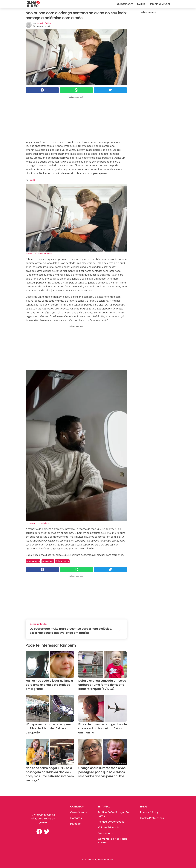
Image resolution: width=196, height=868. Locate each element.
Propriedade (105, 833)
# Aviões (48, 561)
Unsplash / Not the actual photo (39, 253)
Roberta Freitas (44, 23)
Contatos (76, 818)
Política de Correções (111, 822)
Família (141, 4)
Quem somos (79, 812)
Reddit (32, 180)
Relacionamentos (160, 4)
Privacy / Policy (149, 812)
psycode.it (76, 824)
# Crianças (33, 561)
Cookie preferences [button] (152, 818)
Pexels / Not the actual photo (37, 523)
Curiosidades (125, 4)
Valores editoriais (108, 827)
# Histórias (62, 561)
